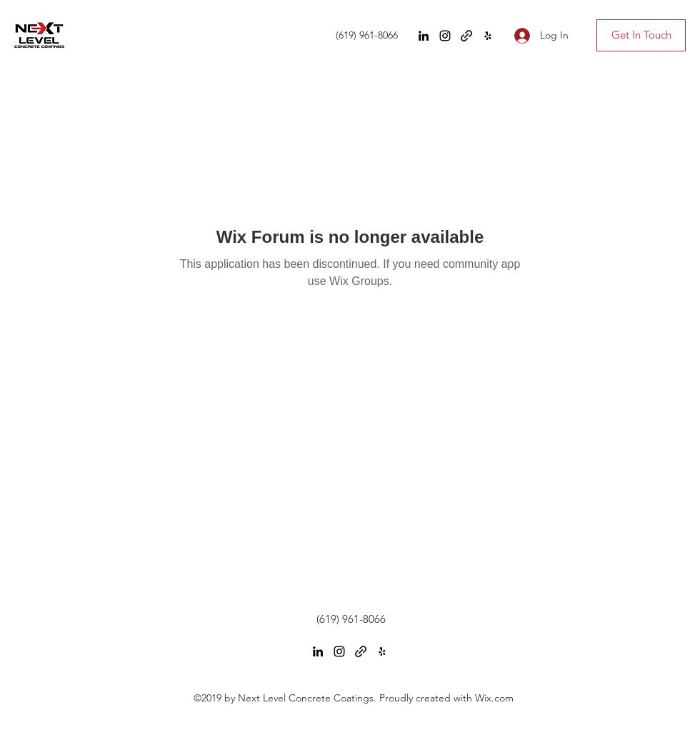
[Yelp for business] (488, 36)
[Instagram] (445, 36)
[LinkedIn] (424, 36)
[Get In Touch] (641, 35)
